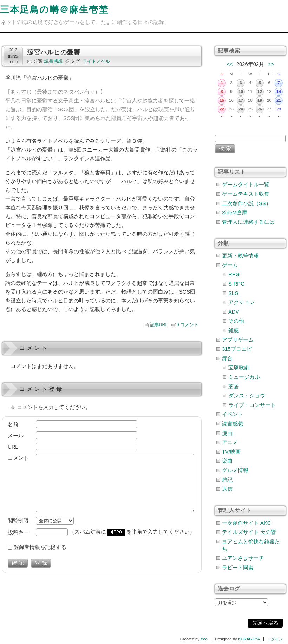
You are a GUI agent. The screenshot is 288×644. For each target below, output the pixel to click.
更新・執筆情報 (240, 256)
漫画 (227, 433)
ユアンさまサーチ (243, 558)
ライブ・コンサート (252, 405)
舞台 (227, 358)
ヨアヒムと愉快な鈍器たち (251, 545)
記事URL (159, 325)
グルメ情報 (235, 470)
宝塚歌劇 (239, 368)
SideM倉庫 (235, 213)
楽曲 (227, 461)
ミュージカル (244, 377)
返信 (227, 489)
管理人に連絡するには (248, 222)
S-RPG (237, 284)
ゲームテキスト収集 (246, 194)
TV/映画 (231, 452)
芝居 (234, 387)
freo (204, 639)
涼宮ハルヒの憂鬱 (54, 52)
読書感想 (53, 61)
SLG (233, 293)
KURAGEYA (249, 639)
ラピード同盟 (238, 568)
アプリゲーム (238, 340)
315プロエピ (237, 349)
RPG (234, 274)
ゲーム (230, 265)
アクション (241, 302)
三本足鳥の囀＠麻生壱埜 (54, 9)
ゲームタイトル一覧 (246, 185)
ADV (234, 312)
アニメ (230, 442)
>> (271, 64)
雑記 (227, 480)
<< (230, 64)
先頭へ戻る (265, 623)
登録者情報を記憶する (40, 547)
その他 (236, 321)
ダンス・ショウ (247, 396)
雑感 (234, 330)
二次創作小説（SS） (247, 203)
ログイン (275, 639)
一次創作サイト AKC (246, 523)
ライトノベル (96, 61)
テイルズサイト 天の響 (249, 532)
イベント (233, 414)
